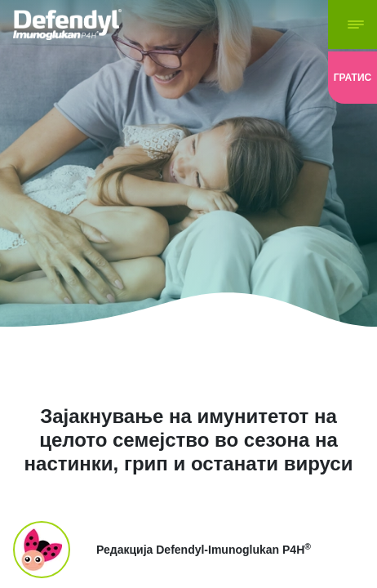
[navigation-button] (353, 24)
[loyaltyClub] (353, 78)
